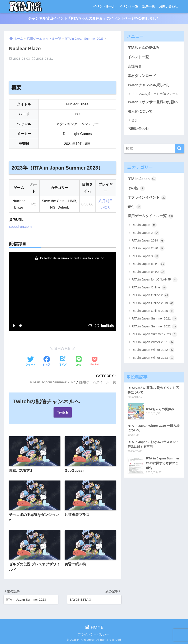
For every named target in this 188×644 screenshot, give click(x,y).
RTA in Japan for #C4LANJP (155, 280)
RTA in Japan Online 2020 (153, 311)
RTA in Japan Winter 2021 (153, 342)
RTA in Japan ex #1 (148, 264)
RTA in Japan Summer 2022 (154, 327)
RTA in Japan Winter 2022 (153, 350)
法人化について (140, 111)
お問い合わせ (169, 6)
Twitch (63, 412)
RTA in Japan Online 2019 (153, 303)
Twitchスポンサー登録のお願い (153, 102)
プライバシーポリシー (93, 634)
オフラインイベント (147, 198)
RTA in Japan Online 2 (150, 295)
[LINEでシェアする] (79, 362)
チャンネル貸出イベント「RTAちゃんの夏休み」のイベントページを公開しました (94, 18)
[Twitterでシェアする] (31, 361)
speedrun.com (20, 227)
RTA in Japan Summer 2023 (53, 382)
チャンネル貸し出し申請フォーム (155, 94)
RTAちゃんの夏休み (143, 48)
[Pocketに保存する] (95, 361)
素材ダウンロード (142, 76)
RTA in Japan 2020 (148, 248)
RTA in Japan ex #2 (148, 272)
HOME (94, 627)
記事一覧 (149, 6)
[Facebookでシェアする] (47, 361)
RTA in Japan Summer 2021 (154, 319)
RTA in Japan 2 (145, 233)
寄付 (134, 207)
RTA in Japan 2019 (148, 241)
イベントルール (104, 6)
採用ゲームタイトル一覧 (98, 382)
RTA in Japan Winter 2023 (153, 358)
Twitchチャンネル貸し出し (149, 85)
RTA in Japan (142, 179)
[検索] (180, 149)
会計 (135, 120)
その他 (136, 188)
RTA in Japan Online (149, 288)
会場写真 (135, 66)
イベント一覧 (129, 6)
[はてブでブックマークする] (63, 361)
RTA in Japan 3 (145, 256)
